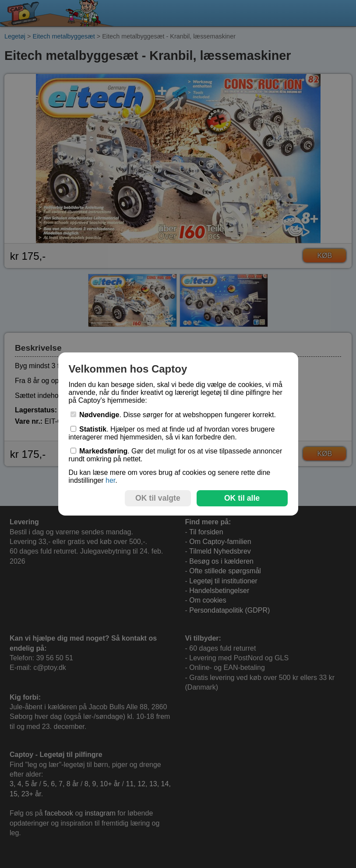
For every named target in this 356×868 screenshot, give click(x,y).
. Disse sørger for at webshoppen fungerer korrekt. (173, 415)
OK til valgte (158, 498)
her (110, 480)
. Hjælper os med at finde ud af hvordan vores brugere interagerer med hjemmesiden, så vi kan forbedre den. (172, 433)
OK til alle (242, 498)
